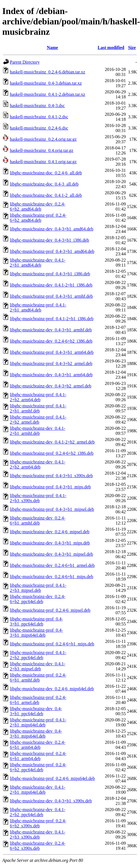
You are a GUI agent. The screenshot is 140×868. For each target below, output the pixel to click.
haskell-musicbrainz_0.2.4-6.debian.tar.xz (48, 72)
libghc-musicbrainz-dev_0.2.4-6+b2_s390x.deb (38, 846)
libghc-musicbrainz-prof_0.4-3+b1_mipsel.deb (52, 509)
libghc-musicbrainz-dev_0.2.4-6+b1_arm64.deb (38, 745)
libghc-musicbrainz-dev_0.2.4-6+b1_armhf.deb (38, 520)
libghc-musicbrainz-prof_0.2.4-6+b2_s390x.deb (38, 823)
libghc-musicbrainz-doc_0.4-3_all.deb (44, 184)
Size (132, 48)
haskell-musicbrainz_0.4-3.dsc (37, 106)
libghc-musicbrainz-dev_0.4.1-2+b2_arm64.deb (38, 464)
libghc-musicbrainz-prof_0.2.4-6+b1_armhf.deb (38, 677)
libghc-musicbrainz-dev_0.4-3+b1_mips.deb (50, 543)
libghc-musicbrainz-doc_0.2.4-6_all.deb (46, 173)
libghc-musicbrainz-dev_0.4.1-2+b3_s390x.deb (38, 834)
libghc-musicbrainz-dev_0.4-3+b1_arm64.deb (51, 375)
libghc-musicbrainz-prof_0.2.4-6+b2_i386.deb (52, 453)
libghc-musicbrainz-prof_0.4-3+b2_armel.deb (51, 363)
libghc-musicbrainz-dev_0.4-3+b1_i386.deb (49, 240)
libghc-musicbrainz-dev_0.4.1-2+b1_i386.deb (51, 285)
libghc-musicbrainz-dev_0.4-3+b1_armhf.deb (51, 330)
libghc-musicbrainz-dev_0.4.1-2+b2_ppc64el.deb (38, 812)
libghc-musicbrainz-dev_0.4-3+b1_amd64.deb (52, 229)
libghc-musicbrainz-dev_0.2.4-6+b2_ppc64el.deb (38, 599)
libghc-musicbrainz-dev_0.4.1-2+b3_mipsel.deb (38, 666)
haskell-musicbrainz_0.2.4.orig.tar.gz (43, 139)
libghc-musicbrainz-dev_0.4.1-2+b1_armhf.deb (38, 431)
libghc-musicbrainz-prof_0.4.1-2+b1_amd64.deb (38, 307)
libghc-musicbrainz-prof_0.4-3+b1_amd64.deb (52, 251)
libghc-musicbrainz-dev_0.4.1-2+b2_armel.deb (52, 442)
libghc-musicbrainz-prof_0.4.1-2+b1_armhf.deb (38, 408)
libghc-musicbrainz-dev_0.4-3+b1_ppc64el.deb (36, 711)
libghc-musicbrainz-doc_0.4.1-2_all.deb (46, 195)
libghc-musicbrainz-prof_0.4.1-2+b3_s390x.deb (38, 498)
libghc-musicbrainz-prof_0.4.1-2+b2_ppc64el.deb (38, 655)
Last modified (111, 48)
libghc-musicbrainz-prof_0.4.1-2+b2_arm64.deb (38, 397)
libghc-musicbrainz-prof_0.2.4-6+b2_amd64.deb (38, 218)
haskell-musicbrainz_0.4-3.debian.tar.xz (46, 83)
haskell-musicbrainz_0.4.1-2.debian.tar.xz (48, 94)
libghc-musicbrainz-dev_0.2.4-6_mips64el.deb (52, 689)
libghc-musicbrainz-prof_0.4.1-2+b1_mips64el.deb (38, 722)
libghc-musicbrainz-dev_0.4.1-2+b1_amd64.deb (38, 263)
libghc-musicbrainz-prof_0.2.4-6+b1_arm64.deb (38, 756)
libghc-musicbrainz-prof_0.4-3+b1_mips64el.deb (36, 633)
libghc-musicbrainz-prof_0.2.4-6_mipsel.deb (50, 610)
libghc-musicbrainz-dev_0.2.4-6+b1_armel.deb (52, 565)
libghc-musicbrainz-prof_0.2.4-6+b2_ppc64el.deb (38, 767)
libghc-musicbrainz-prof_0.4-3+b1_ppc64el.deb (36, 621)
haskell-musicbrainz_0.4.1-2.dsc (39, 117)
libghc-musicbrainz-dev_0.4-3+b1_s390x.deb (51, 801)
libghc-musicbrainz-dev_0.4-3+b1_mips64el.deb (36, 734)
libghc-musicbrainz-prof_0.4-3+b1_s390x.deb (51, 476)
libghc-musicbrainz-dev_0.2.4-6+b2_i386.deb (51, 341)
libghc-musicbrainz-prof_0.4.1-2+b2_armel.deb (38, 420)
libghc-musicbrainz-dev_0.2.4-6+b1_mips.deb (52, 577)
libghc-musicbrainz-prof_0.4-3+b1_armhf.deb (51, 296)
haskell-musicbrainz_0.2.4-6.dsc (39, 128)
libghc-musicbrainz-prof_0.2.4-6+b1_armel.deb (38, 700)
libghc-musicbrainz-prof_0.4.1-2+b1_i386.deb (52, 319)
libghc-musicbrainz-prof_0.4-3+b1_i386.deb (50, 274)
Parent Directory (25, 62)
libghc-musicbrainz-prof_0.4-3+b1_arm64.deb (52, 352)
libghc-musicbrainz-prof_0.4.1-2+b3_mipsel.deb (38, 588)
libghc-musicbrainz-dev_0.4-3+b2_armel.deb (51, 386)
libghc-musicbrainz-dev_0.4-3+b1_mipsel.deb (51, 554)
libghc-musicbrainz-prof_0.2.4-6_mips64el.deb (52, 778)
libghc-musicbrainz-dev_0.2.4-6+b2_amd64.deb (38, 206)
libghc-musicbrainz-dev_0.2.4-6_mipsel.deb (50, 532)
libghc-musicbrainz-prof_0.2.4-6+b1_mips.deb (52, 644)
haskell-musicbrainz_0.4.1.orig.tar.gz (43, 162)
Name (52, 48)
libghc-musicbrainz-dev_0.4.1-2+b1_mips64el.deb (38, 790)
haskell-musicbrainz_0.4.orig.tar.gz (42, 150)
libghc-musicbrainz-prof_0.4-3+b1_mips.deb (50, 487)
